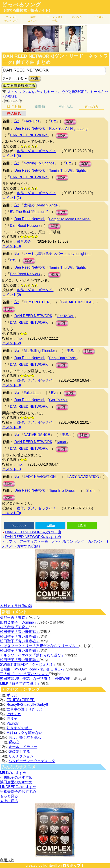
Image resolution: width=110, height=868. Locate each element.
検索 (35, 78)
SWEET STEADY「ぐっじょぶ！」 (28, 665)
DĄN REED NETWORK (29, 365)
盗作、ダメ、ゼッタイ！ (36, 151)
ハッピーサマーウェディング (32, 761)
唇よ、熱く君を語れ (25, 737)
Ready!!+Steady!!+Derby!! (27, 705)
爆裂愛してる (19, 751)
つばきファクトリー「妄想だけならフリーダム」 (40, 646)
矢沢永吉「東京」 (14, 618)
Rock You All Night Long (68, 129)
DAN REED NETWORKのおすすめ (33, 537)
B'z (17, 121)
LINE (82, 526)
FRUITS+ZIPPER (21, 700)
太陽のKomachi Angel (41, 205)
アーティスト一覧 (34, 541)
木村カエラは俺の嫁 (16, 606)
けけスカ (14, 714)
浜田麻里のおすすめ (16, 782)
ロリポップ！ (73, 865)
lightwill (50, 865)
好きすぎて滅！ (19, 728)
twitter (50, 526)
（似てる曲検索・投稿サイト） (27, 10)
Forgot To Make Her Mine (69, 219)
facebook (19, 526)
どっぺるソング (21, 5)
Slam (90, 491)
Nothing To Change (39, 163)
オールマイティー (23, 747)
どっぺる (11, 19)
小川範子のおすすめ (16, 777)
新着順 (40, 107)
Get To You (66, 316)
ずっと (12, 695)
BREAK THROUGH (77, 302)
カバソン (77, 17)
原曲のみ (91, 107)
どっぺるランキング (68, 541)
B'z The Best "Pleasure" (29, 212)
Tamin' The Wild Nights (67, 171)
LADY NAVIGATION (40, 477)
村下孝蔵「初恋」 (14, 627)
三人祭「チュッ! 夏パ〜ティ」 (24, 674)
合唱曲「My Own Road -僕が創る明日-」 (33, 669)
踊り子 (12, 719)
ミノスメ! (99, 17)
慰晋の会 (24, 241)
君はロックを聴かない (24, 733)
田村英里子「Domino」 (19, 622)
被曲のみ (66, 107)
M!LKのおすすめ (13, 773)
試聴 (70, 122)
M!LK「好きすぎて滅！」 (20, 683)
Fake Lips (32, 121)
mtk (20, 338)
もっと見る (9, 796)
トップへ (9, 541)
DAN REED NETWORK (29, 135)
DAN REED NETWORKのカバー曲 (33, 532)
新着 (33, 19)
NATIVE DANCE (37, 435)
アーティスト (55, 19)
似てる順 (14, 107)
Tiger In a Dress (62, 491)
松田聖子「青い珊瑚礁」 (20, 632)
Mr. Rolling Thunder (39, 351)
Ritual (61, 442)
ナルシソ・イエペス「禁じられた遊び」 (32, 655)
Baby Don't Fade (63, 358)
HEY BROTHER (37, 302)
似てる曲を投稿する (19, 85)
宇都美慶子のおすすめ (18, 791)
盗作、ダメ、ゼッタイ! (35, 290)
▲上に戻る (9, 801)
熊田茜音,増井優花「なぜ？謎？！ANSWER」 (37, 679)
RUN (71, 351)
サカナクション (21, 756)
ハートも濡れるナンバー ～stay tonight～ (57, 254)
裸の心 (14, 742)
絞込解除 (14, 114)
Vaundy (12, 723)
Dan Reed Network (30, 128)
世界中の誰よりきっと (24, 709)
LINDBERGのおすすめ (18, 787)
